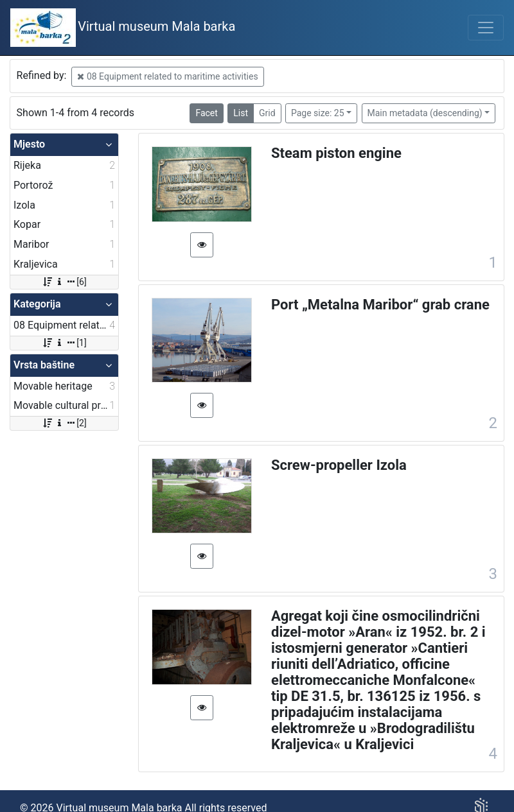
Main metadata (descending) (425, 113)
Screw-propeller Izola (339, 465)
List (241, 113)
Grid (267, 113)
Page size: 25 (318, 113)
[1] (64, 343)
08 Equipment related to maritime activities (167, 76)
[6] (64, 282)
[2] (64, 423)
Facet (206, 113)
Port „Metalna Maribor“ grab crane (380, 305)
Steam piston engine (336, 153)
